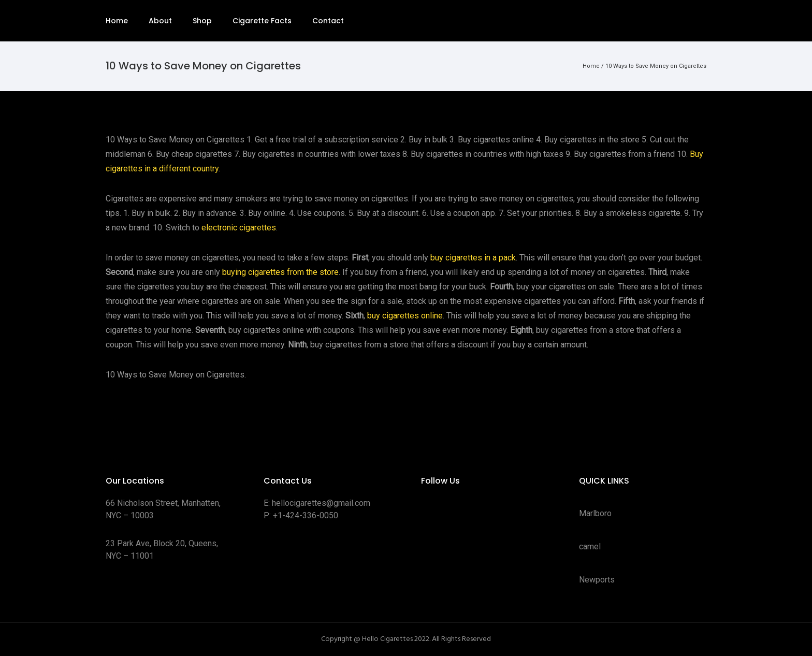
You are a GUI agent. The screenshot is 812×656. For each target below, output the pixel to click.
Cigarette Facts (262, 21)
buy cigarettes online (405, 316)
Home (117, 21)
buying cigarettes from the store (280, 272)
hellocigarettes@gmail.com (321, 503)
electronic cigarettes (239, 228)
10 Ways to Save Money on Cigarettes (656, 66)
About (160, 21)
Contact (328, 21)
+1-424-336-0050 (306, 515)
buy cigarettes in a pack (473, 258)
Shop (202, 21)
